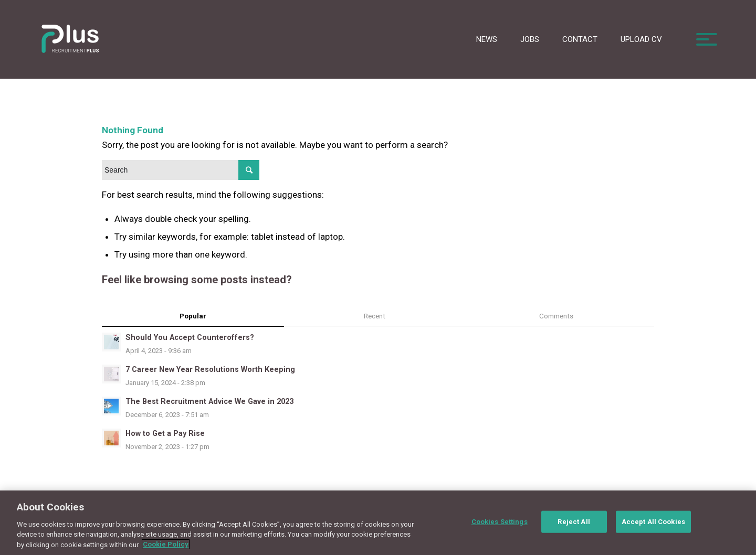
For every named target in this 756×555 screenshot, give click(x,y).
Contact (580, 39)
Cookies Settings (500, 527)
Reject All (574, 527)
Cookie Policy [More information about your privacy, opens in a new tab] (166, 550)
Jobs (530, 39)
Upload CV (641, 39)
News (487, 39)
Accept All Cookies (653, 527)
